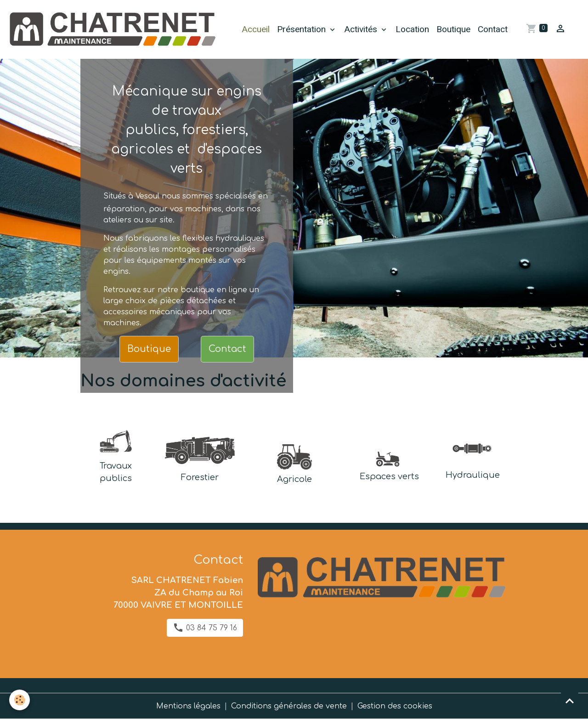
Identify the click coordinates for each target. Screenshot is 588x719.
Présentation (302, 29)
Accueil (256, 29)
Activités (362, 29)
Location (412, 29)
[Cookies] (20, 700)
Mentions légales (188, 706)
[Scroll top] (570, 701)
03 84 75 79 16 (205, 628)
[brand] (113, 29)
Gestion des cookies (395, 706)
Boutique (453, 29)
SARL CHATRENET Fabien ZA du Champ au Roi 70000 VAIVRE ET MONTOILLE (178, 593)
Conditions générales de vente (289, 706)
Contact (493, 29)
